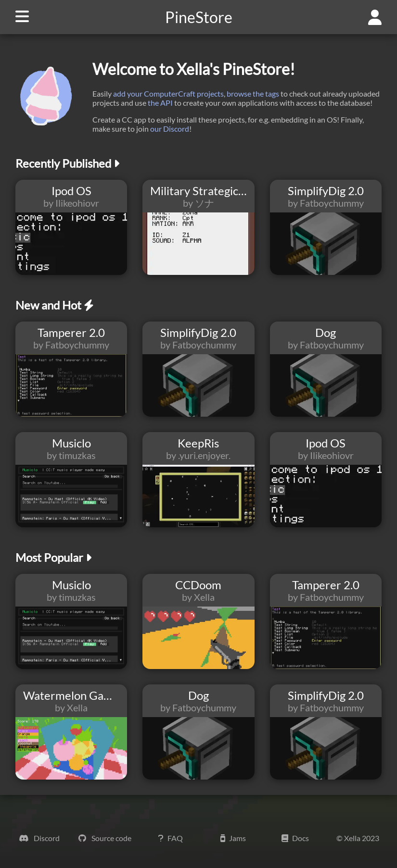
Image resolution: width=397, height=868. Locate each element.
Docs (295, 838)
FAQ (171, 838)
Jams (233, 838)
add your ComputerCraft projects (168, 93)
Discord (39, 838)
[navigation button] (18, 17)
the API (160, 103)
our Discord (170, 129)
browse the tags (253, 93)
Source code (105, 838)
